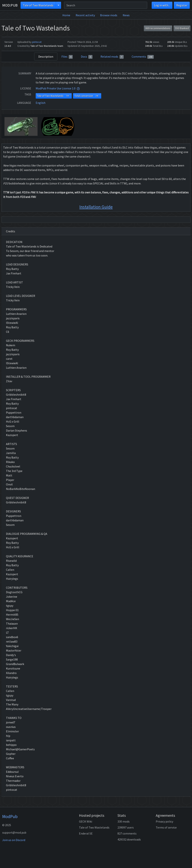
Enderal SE (86, 833)
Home (66, 15)
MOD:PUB (10, 5)
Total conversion (87, 96)
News (126, 15)
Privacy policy (164, 821)
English (41, 103)
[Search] (106, 5)
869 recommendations (158, 28)
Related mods (112, 57)
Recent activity (85, 15)
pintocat (37, 42)
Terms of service (166, 827)
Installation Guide (96, 207)
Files (67, 57)
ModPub (10, 816)
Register (182, 5)
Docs (87, 57)
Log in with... (162, 5)
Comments (143, 57)
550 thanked (182, 28)
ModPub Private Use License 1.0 (56, 88)
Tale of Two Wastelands (38, 5)
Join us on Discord (14, 840)
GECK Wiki (86, 821)
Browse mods (109, 15)
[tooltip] (78, 88)
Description (46, 56)
